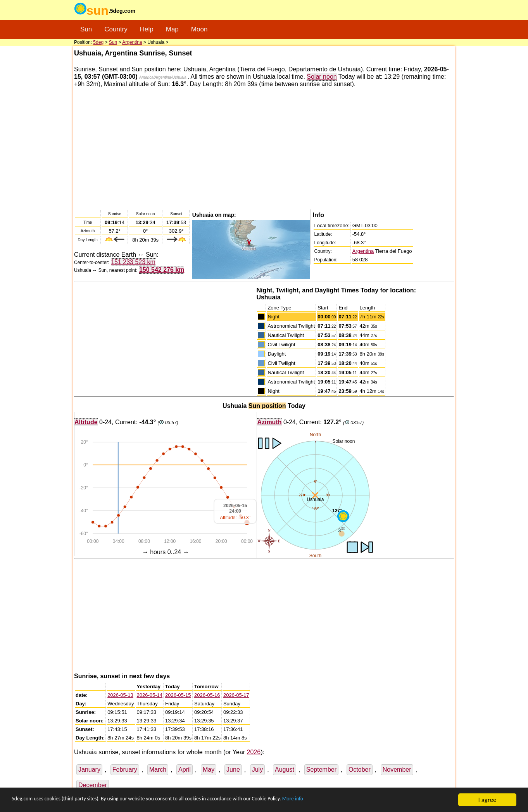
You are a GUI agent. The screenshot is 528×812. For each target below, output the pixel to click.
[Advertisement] (264, 148)
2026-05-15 (178, 695)
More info (364, 800)
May (209, 770)
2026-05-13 (120, 695)
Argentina (132, 42)
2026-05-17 (236, 695)
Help (147, 29)
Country (116, 29)
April (185, 770)
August (285, 770)
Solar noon (322, 76)
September (321, 770)
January (89, 770)
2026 (254, 752)
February (125, 770)
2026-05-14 (150, 695)
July (257, 770)
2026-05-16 (207, 695)
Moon (199, 29)
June (233, 770)
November (397, 770)
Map (172, 29)
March (158, 770)
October (360, 770)
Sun (86, 29)
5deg (98, 42)
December (93, 785)
